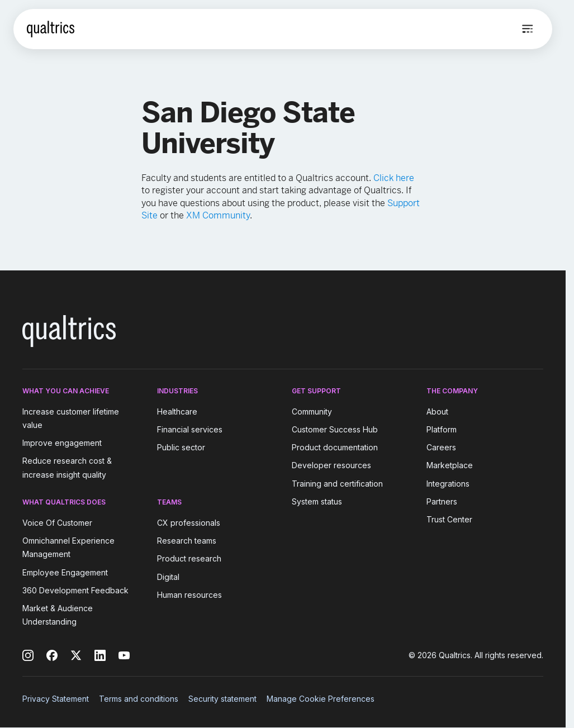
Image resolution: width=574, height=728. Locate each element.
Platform (442, 429)
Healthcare (177, 411)
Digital (168, 577)
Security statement (222, 699)
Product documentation (335, 447)
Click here (394, 178)
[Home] (51, 29)
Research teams (187, 541)
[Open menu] (528, 29)
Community (312, 411)
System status (317, 501)
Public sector (181, 447)
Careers (441, 447)
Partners (442, 501)
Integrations (448, 484)
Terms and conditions (139, 699)
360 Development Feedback (75, 590)
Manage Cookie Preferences (321, 699)
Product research (189, 559)
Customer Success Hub (335, 429)
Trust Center (449, 519)
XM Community (218, 215)
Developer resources (331, 466)
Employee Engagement (65, 572)
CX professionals (189, 523)
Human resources (189, 595)
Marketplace (450, 466)
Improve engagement (62, 443)
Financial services (190, 429)
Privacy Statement (56, 699)
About (437, 411)
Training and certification (337, 484)
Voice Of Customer (57, 523)
